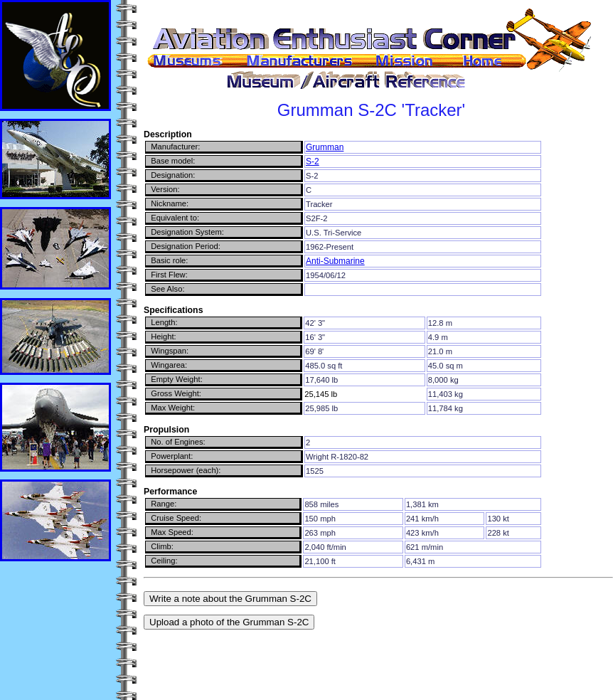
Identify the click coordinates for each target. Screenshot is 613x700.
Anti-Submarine (335, 261)
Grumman (325, 147)
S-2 (313, 161)
